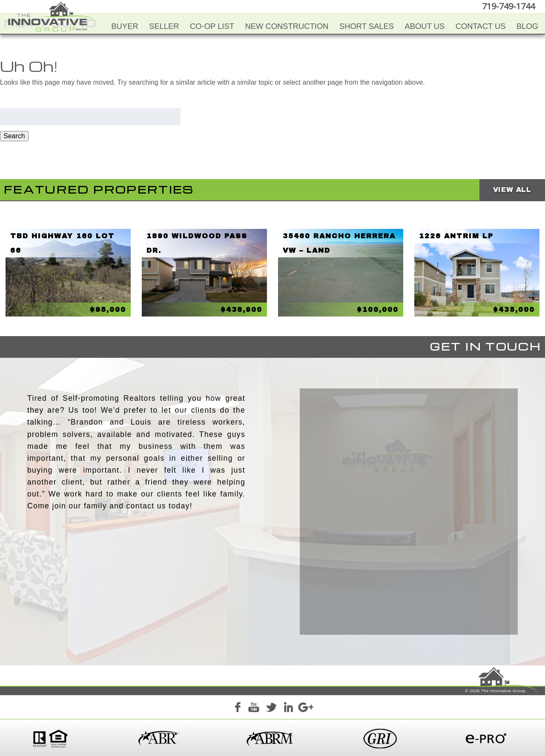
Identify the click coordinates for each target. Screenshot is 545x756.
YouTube (254, 709)
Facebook (237, 709)
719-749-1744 (508, 6)
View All (512, 190)
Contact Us (481, 26)
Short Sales (367, 26)
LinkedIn (288, 709)
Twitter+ (271, 709)
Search (14, 136)
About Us (425, 26)
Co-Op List (212, 26)
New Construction (287, 26)
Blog (527, 26)
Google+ (305, 709)
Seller (164, 26)
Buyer (125, 26)
